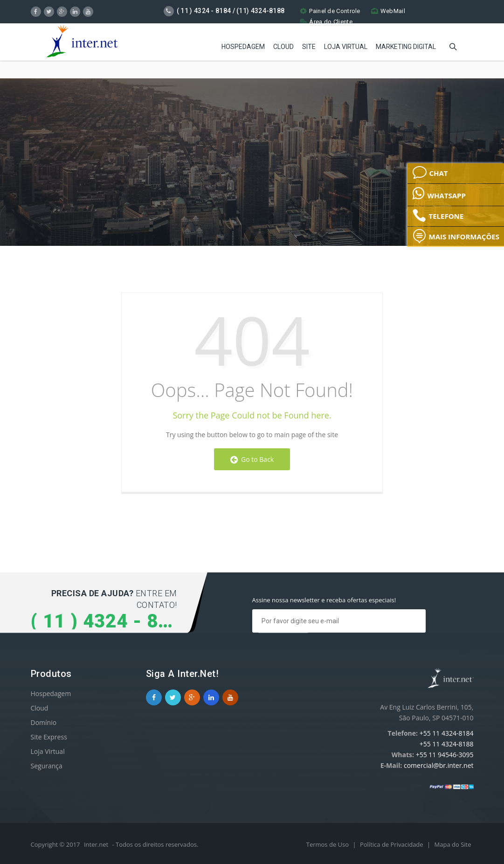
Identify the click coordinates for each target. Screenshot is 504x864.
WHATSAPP (439, 193)
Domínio (44, 722)
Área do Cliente (326, 22)
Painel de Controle (330, 11)
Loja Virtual (346, 47)
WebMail (388, 11)
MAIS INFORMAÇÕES (456, 236)
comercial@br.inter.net (439, 765)
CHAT (430, 173)
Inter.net (96, 844)
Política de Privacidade (392, 844)
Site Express (49, 737)
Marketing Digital (406, 47)
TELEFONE (438, 216)
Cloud (283, 47)
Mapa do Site (453, 844)
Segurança (47, 766)
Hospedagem (243, 47)
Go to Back (252, 459)
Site (309, 47)
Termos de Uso (328, 844)
